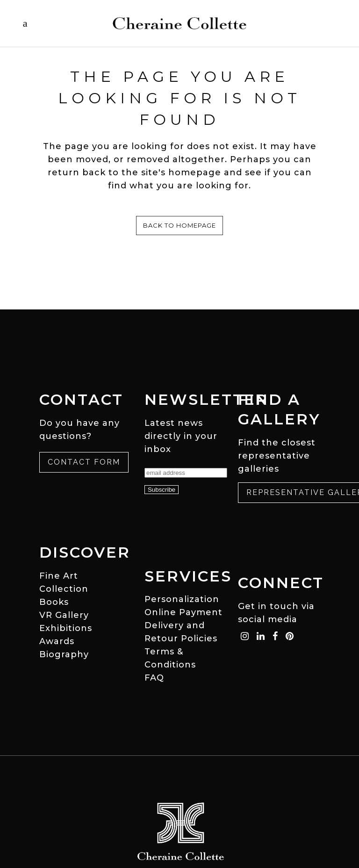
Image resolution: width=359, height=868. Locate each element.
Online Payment (183, 612)
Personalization (182, 599)
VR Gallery (64, 615)
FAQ (154, 678)
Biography (64, 654)
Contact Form (84, 462)
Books (54, 602)
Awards (57, 641)
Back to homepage (179, 225)
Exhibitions (66, 628)
